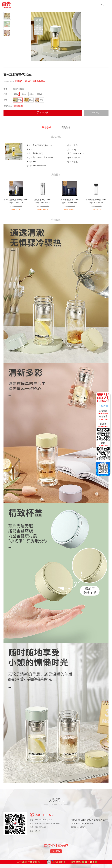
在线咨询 (103, 406)
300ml (32, 94)
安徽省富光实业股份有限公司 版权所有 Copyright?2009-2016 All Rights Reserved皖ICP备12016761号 (89, 823)
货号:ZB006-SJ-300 (43, 203)
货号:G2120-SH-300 (96, 203)
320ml (24, 94)
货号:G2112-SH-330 (69, 203)
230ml (16, 94)
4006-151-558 (42, 814)
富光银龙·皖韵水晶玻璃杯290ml (16, 200)
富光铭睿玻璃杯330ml (69, 200)
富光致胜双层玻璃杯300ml (96, 200)
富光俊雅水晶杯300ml (43, 200)
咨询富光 (44, 113)
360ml (39, 94)
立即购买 (96, 113)
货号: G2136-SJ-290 (16, 203)
